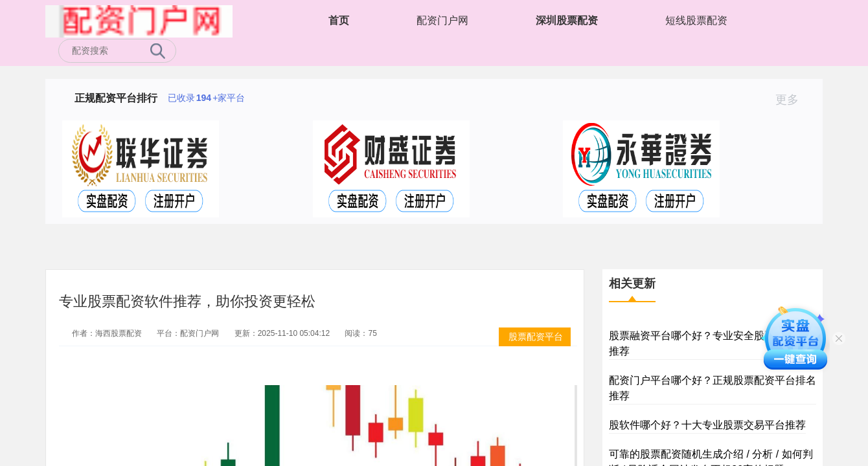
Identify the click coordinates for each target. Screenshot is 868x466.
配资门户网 (442, 20)
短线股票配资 (696, 20)
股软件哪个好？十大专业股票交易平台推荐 (707, 425)
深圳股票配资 (567, 20)
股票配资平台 (536, 337)
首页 (339, 20)
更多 (793, 100)
